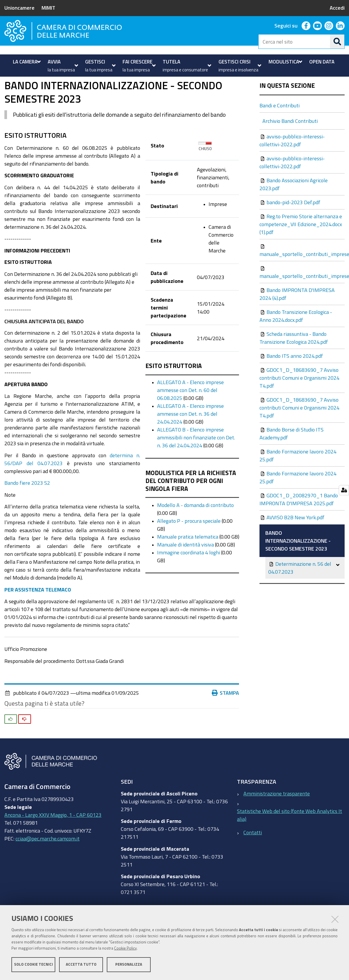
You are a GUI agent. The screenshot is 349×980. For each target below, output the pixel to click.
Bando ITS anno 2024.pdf (292, 384)
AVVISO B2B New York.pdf (293, 545)
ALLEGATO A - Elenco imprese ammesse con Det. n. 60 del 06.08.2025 (190, 418)
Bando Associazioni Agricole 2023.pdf (294, 212)
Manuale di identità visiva (185, 572)
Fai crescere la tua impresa (44, 91)
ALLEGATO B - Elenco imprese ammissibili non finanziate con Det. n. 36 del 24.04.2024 (196, 465)
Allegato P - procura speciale (189, 549)
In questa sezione (287, 113)
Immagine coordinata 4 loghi (189, 580)
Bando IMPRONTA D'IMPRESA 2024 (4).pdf (297, 322)
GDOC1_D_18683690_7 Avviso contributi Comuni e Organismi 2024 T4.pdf (299, 405)
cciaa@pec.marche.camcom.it (48, 866)
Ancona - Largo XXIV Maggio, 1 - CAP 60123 (53, 843)
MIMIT (48, 8)
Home (8, 91)
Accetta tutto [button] (81, 965)
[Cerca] (337, 42)
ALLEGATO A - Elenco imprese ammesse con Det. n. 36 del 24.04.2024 (190, 441)
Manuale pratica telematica (188, 564)
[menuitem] (26, 62)
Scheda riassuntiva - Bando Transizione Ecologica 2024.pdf (294, 366)
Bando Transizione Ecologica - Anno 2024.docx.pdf (296, 344)
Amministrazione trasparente (277, 821)
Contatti (253, 860)
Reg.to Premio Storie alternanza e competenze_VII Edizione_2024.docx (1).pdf (301, 252)
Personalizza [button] (129, 965)
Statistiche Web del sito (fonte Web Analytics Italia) (289, 843)
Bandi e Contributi (100, 91)
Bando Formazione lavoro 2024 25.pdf (298, 483)
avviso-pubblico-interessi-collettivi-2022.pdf (292, 168)
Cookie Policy (125, 949)
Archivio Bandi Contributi (290, 149)
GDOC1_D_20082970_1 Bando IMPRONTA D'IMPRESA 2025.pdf (299, 527)
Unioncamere (19, 8)
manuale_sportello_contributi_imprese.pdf (302, 278)
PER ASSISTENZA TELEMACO (38, 617)
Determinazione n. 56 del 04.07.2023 (300, 595)
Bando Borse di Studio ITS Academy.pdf (292, 461)
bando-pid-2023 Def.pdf (290, 230)
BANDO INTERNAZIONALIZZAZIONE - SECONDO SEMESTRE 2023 (298, 568)
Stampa (226, 721)
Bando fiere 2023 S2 (27, 510)
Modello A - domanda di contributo (195, 533)
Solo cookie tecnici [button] (33, 965)
